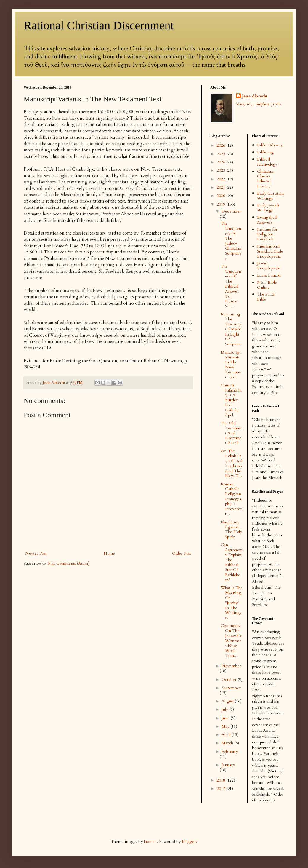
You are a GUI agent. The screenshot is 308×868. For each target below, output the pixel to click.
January (228, 765)
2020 (222, 196)
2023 (222, 170)
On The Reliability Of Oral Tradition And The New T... (231, 463)
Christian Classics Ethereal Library (265, 179)
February (230, 751)
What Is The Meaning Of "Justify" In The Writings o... (232, 603)
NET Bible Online (267, 285)
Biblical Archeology (267, 162)
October (230, 680)
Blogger (189, 841)
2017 (222, 788)
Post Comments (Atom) (69, 563)
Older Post (182, 553)
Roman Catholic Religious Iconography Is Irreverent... (232, 499)
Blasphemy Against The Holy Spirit (231, 529)
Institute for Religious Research (267, 234)
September (231, 688)
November (231, 666)
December (231, 211)
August (228, 701)
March (228, 743)
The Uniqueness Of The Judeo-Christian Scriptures (231, 241)
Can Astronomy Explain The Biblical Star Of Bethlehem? (232, 562)
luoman (150, 841)
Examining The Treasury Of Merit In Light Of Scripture (231, 329)
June (226, 718)
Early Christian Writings (270, 196)
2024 (222, 162)
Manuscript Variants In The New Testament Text (232, 365)
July (225, 709)
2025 (222, 154)
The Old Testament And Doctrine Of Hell (232, 433)
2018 (222, 780)
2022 (222, 179)
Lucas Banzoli (269, 275)
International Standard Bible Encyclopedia (270, 251)
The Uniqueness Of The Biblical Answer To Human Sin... (231, 286)
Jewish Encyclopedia (269, 266)
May (226, 726)
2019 (222, 204)
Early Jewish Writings (268, 208)
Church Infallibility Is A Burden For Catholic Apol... (231, 400)
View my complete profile (259, 104)
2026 (222, 145)
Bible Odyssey (270, 145)
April (227, 735)
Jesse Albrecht (255, 96)
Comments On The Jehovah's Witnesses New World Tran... (231, 641)
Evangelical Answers (267, 220)
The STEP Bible (266, 297)
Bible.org (265, 152)
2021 (222, 187)
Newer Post (36, 553)
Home (109, 553)
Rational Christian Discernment (99, 25)
